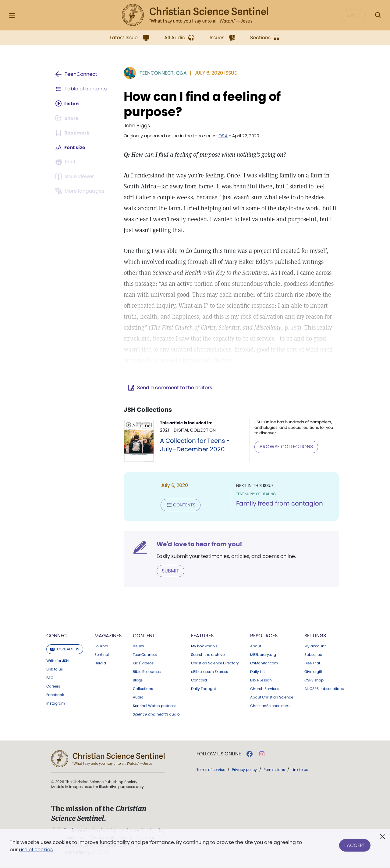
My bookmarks (204, 646)
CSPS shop (314, 680)
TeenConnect (145, 654)
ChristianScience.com (270, 705)
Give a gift (313, 671)
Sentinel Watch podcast (154, 705)
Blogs (138, 680)
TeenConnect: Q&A (162, 73)
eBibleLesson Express (209, 671)
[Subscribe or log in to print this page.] (66, 162)
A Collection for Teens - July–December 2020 (194, 445)
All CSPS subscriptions (324, 688)
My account (315, 646)
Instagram (56, 703)
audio (156, 714)
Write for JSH (57, 660)
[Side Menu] (12, 15)
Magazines (108, 635)
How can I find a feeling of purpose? (201, 104)
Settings (315, 635)
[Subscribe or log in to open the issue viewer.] (76, 177)
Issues (138, 646)
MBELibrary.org (263, 654)
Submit (169, 570)
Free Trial (312, 663)
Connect (58, 635)
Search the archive (208, 654)
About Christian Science (272, 697)
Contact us (65, 649)
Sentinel (102, 654)
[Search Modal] (378, 15)
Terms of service (211, 769)
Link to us (55, 669)
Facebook (55, 695)
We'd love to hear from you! (198, 544)
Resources (264, 635)
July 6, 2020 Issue (214, 73)
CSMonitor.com (264, 663)
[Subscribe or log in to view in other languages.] (81, 191)
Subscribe (313, 654)
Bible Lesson (261, 680)
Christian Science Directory (215, 663)
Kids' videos (143, 663)
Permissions (274, 769)
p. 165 (291, 327)
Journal (101, 646)
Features (202, 635)
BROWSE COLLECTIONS (286, 447)
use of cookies (36, 850)
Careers (53, 686)
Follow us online (219, 754)
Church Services (265, 688)
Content (144, 635)
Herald (100, 663)
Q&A (222, 136)
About (256, 646)
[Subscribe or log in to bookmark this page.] (73, 133)
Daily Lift (257, 671)
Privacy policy (244, 769)
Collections (143, 688)
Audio (138, 697)
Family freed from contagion (279, 504)
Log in (354, 15)
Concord (199, 680)
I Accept (355, 845)
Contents (179, 505)
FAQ (50, 677)
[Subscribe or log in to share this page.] (68, 118)
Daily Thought (204, 688)
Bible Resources (147, 671)
